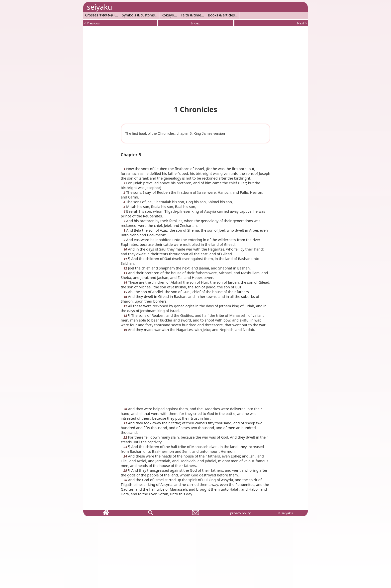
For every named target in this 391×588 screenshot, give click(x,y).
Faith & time (191, 15)
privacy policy (240, 513)
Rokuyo (168, 15)
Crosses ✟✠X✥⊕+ (100, 15)
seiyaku (99, 7)
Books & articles (221, 15)
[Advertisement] (195, 65)
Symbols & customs (138, 15)
